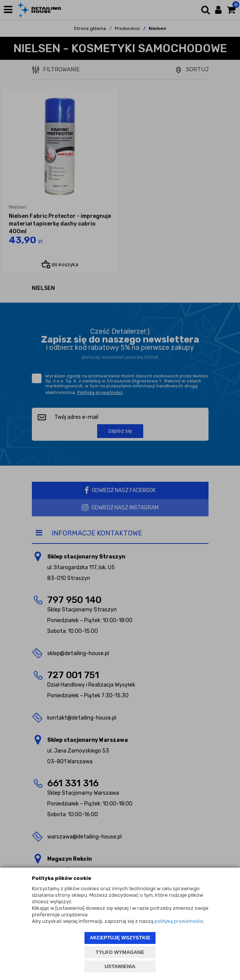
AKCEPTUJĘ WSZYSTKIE (120, 938)
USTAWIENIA (120, 966)
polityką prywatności (179, 921)
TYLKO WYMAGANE (120, 952)
